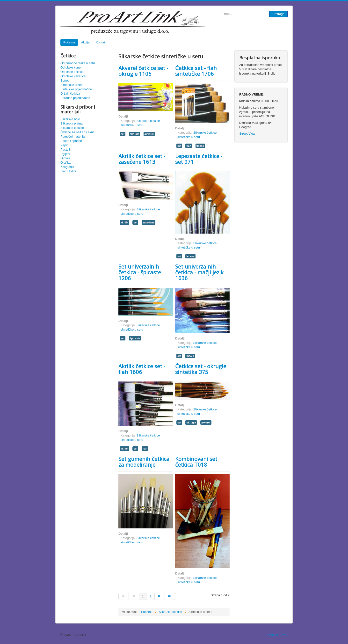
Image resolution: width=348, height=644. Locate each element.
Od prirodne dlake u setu (78, 63)
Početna (69, 42)
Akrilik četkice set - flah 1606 (142, 369)
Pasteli (65, 149)
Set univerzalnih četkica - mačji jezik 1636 (199, 272)
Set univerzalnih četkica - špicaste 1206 (140, 272)
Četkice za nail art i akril (77, 132)
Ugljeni (65, 154)
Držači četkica (70, 93)
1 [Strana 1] (143, 596)
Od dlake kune (71, 67)
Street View (247, 134)
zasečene (149, 222)
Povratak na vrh (277, 635)
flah (189, 146)
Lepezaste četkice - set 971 (199, 159)
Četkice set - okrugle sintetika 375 (201, 369)
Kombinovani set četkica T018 (196, 462)
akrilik (124, 222)
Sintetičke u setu (72, 85)
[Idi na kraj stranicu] (170, 596)
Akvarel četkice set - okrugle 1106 (143, 71)
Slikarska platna (72, 123)
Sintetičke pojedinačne (76, 89)
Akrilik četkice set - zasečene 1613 (142, 159)
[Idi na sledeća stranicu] (160, 596)
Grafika (65, 163)
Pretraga (278, 14)
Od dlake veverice (73, 76)
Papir (64, 145)
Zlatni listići (68, 171)
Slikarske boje (70, 119)
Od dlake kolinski (72, 72)
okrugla (135, 134)
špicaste (135, 338)
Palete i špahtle (71, 141)
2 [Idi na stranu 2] (151, 596)
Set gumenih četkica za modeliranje (144, 462)
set (123, 134)
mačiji (190, 356)
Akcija (85, 42)
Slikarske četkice (72, 128)
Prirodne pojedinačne (75, 98)
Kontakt (101, 42)
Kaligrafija (67, 167)
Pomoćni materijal (73, 136)
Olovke (65, 158)
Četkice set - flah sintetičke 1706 (196, 71)
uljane (200, 146)
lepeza (190, 256)
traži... (221, 11)
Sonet (65, 80)
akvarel (149, 134)
